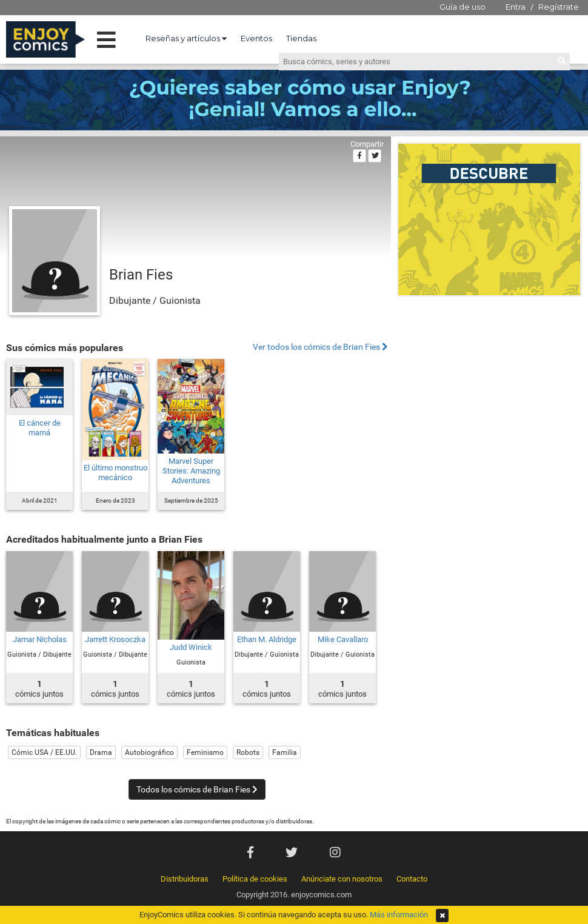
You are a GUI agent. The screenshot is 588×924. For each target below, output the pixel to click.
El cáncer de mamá (40, 428)
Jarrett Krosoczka (115, 639)
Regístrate (559, 7)
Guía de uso (463, 7)
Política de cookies (255, 879)
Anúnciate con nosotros (342, 879)
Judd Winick (191, 647)
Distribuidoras (185, 879)
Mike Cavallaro (343, 639)
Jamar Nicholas (40, 639)
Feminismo (205, 752)
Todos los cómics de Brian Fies (197, 789)
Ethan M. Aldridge (267, 639)
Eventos (256, 38)
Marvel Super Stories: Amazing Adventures (191, 471)
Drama (101, 752)
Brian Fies (141, 275)
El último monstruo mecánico (115, 473)
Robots (248, 752)
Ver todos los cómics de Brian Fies (320, 347)
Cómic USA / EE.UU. (44, 752)
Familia (285, 752)
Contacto (412, 879)
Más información (399, 915)
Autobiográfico (149, 752)
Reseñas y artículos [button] (186, 38)
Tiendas (301, 38)
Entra (516, 7)
